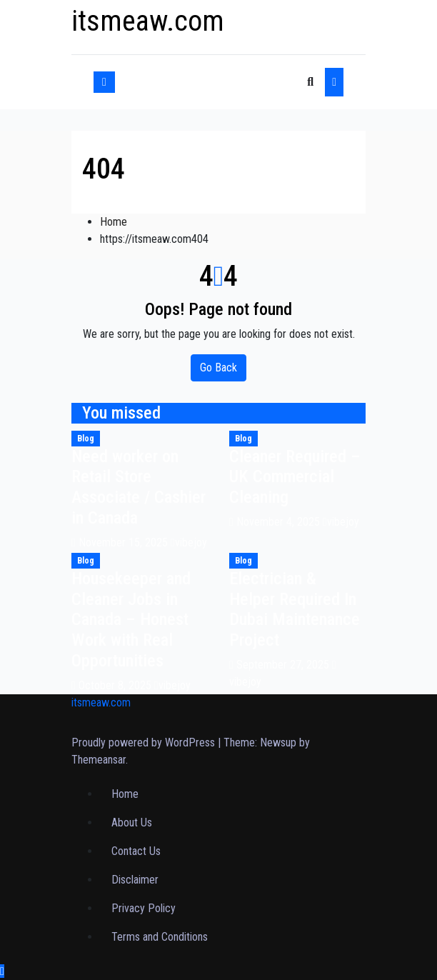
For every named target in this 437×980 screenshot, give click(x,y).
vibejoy (189, 542)
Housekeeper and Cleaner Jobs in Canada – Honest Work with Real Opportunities (131, 620)
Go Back (218, 367)
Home (114, 222)
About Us (132, 822)
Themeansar (99, 760)
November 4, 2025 (280, 522)
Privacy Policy (144, 908)
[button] (310, 82)
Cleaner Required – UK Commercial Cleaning (295, 477)
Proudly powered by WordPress (145, 742)
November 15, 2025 (125, 542)
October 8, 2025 (116, 685)
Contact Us (136, 851)
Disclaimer (135, 880)
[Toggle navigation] (211, 82)
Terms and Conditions (160, 937)
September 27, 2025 (284, 665)
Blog (86, 439)
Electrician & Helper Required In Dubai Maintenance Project (295, 609)
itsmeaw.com (148, 21)
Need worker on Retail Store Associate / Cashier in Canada (139, 487)
